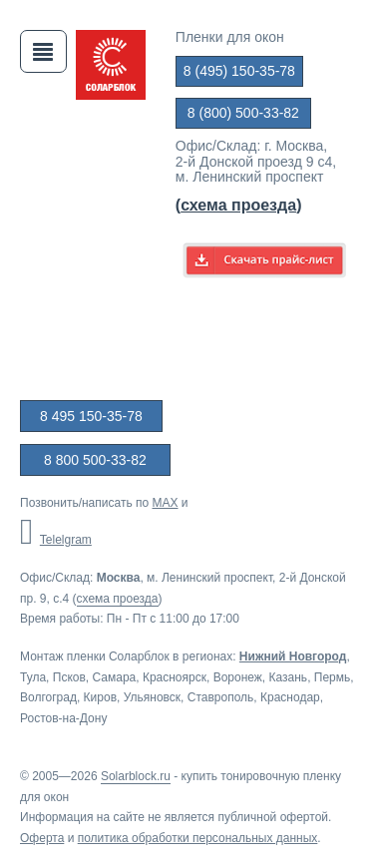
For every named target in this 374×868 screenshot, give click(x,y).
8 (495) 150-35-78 (239, 71)
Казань (289, 677)
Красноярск (175, 677)
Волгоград (48, 697)
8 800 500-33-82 (95, 460)
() (239, 205)
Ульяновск (152, 697)
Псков (69, 677)
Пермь (332, 677)
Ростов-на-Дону (63, 718)
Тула (33, 677)
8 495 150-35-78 (91, 416)
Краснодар (290, 697)
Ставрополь (221, 697)
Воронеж (238, 677)
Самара (114, 677)
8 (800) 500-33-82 (243, 113)
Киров (100, 697)
